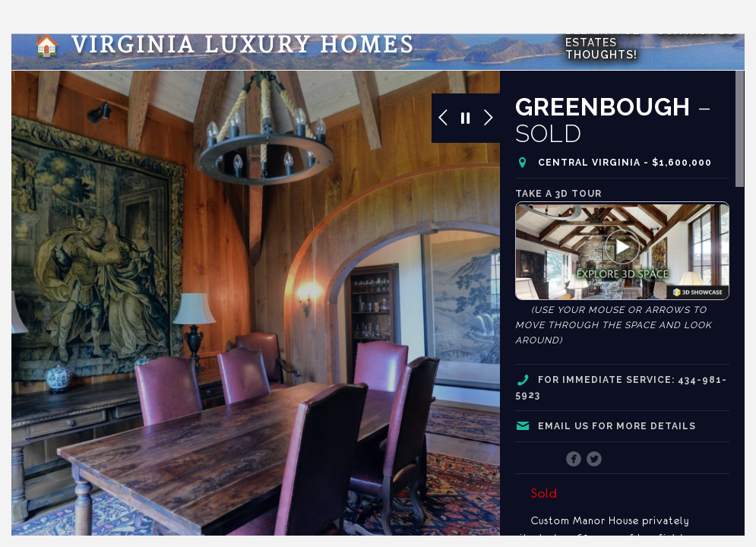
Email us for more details (617, 426)
